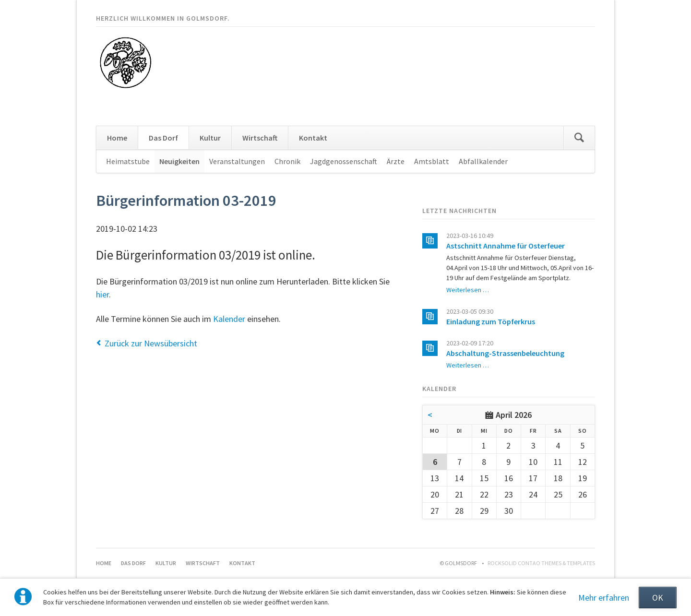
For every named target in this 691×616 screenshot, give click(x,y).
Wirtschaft (260, 138)
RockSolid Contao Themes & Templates (541, 563)
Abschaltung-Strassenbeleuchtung (505, 353)
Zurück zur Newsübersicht (151, 343)
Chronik (287, 161)
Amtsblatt (432, 161)
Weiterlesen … (468, 290)
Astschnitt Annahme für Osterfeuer (506, 246)
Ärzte (396, 161)
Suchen (579, 138)
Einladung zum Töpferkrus (491, 321)
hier (102, 294)
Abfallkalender (483, 161)
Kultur (210, 138)
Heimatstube (128, 161)
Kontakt (313, 138)
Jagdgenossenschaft (344, 161)
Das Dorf (163, 138)
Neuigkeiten (179, 161)
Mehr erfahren (604, 598)
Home (117, 138)
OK (658, 598)
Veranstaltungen (237, 161)
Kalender (229, 319)
